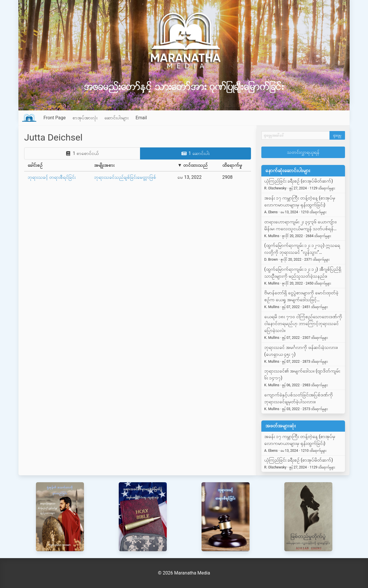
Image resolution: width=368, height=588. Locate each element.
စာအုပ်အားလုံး (85, 118)
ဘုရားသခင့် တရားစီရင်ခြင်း (52, 177)
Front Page (54, 118)
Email (141, 118)
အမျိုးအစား (104, 165)
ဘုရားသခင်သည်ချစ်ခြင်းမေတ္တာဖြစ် (125, 177)
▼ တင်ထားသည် (192, 165)
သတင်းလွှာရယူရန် (303, 152)
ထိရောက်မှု (232, 165)
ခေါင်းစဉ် (35, 165)
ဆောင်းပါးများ (116, 118)
